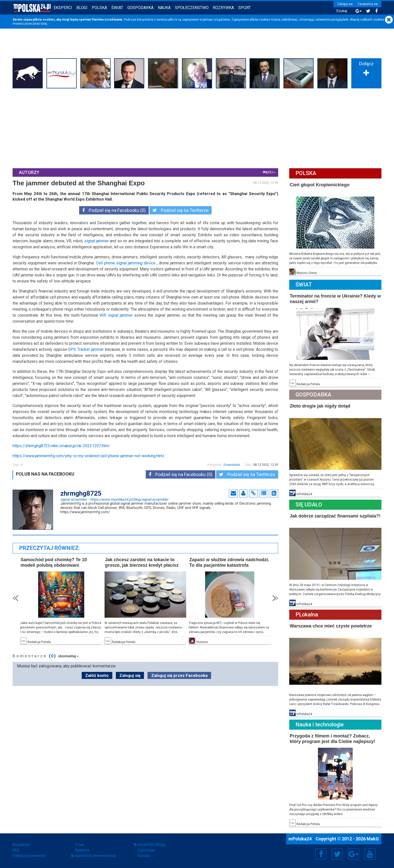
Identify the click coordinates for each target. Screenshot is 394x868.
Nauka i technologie (320, 725)
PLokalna (307, 615)
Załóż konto (97, 675)
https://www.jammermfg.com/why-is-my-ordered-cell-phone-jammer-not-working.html (88, 456)
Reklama (82, 850)
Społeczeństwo (192, 8)
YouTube (370, 854)
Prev (15, 598)
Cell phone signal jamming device (126, 263)
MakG (373, 839)
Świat (117, 8)
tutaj (44, 24)
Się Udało (309, 505)
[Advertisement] (197, 128)
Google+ (354, 854)
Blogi (82, 8)
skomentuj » (68, 656)
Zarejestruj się (368, 4)
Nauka (164, 8)
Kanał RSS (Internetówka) (96, 856)
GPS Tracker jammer (86, 349)
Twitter (337, 854)
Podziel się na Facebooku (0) (114, 210)
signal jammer (97, 241)
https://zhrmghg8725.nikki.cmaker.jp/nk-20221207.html (61, 446)
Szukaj (342, 11)
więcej (268, 172)
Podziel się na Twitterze (181, 210)
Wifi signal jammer (116, 315)
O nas (80, 845)
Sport (244, 8)
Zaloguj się (345, 4)
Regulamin (21, 845)
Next (275, 598)
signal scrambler (114, 499)
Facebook (321, 854)
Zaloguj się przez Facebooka (179, 675)
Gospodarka (140, 8)
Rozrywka (223, 8)
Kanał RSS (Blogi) (152, 845)
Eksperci (63, 8)
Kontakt (144, 856)
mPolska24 (301, 839)
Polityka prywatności (29, 856)
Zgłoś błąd (146, 850)
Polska (99, 8)
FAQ (16, 850)
